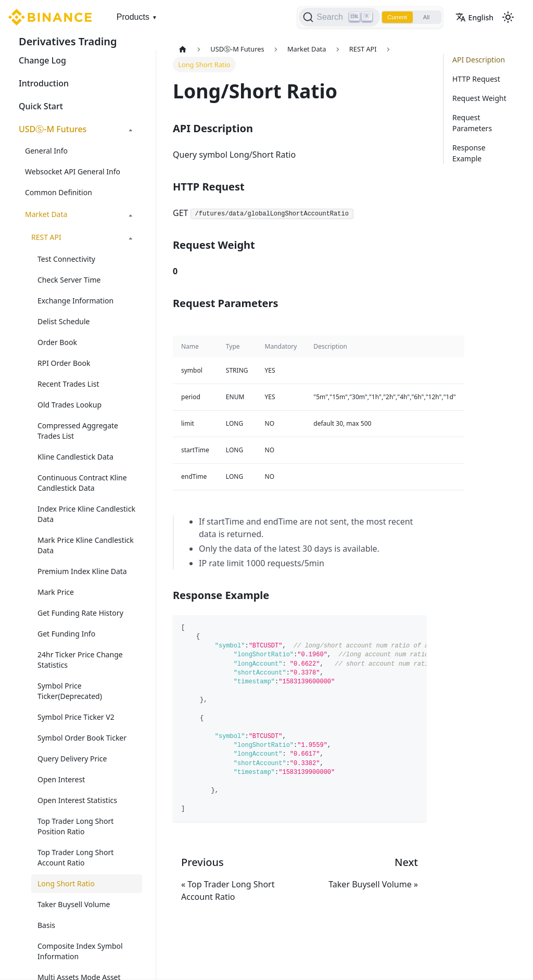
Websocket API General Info (73, 171)
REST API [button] (46, 237)
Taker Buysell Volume (74, 904)
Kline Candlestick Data (75, 457)
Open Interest (61, 779)
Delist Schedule (64, 321)
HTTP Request (476, 79)
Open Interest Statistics (77, 800)
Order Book (57, 342)
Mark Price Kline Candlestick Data (86, 545)
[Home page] (183, 49)
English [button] (474, 17)
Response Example (469, 153)
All (424, 17)
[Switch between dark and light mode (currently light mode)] (508, 17)
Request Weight (479, 98)
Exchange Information (75, 301)
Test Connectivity (66, 259)
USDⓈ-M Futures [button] (53, 129)
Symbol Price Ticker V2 (76, 717)
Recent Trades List (68, 384)
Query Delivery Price (72, 759)
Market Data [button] (46, 214)
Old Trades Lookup (69, 405)
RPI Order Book (64, 363)
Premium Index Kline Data (82, 571)
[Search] (333, 17)
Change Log (42, 60)
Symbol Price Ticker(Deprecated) (70, 691)
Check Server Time (69, 280)
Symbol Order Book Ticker (82, 738)
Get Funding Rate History (80, 613)
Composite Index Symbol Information (80, 951)
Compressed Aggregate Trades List (78, 431)
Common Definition (59, 192)
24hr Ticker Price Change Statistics (80, 660)
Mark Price (56, 592)
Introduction (44, 83)
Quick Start (41, 106)
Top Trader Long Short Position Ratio (75, 826)
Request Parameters (472, 123)
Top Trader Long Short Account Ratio (75, 857)
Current (392, 17)
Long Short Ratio (66, 883)
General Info (46, 151)
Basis (46, 925)
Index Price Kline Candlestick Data (86, 514)
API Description (479, 60)
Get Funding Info (66, 634)
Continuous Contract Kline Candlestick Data (82, 483)
